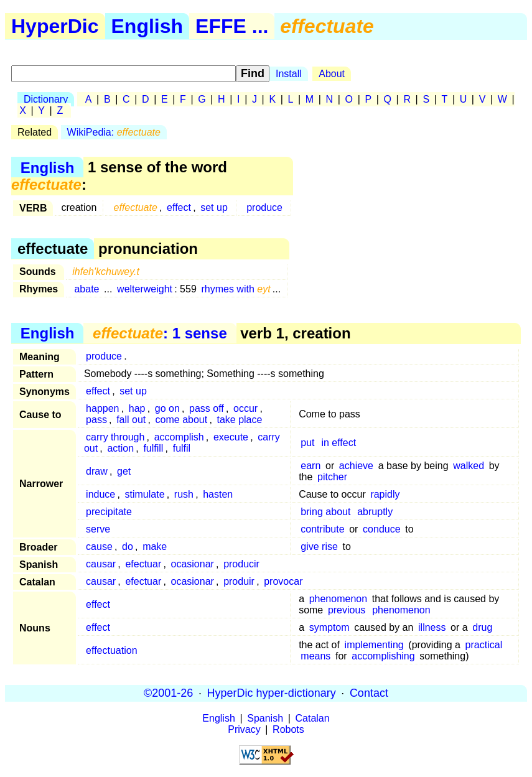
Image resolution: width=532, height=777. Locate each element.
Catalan (313, 718)
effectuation (111, 650)
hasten (218, 494)
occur (245, 408)
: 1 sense (160, 333)
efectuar (143, 564)
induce (100, 494)
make (155, 547)
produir (239, 581)
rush (184, 494)
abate (86, 289)
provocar (283, 581)
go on (167, 408)
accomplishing (383, 656)
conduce (382, 529)
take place (239, 420)
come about (182, 420)
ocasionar (192, 564)
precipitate (109, 512)
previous (347, 610)
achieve (356, 466)
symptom (329, 627)
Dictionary (46, 99)
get (124, 471)
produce (264, 207)
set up (214, 207)
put (307, 443)
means (315, 656)
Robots (288, 729)
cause (99, 547)
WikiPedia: (114, 132)
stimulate (145, 494)
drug (482, 627)
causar (101, 564)
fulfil (182, 448)
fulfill (153, 448)
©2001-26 (168, 693)
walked (469, 466)
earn (310, 466)
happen (102, 408)
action (120, 448)
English (147, 26)
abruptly (375, 512)
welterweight (145, 289)
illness (432, 627)
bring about (325, 512)
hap (137, 408)
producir (241, 564)
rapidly (385, 494)
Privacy (244, 729)
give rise (319, 547)
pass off (207, 408)
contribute (322, 529)
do (128, 547)
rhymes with (236, 289)
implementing (374, 645)
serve (98, 529)
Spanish (265, 718)
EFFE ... (232, 26)
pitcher (332, 477)
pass (96, 420)
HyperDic (55, 26)
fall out (131, 420)
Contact (369, 693)
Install (289, 74)
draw (97, 471)
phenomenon (338, 599)
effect (179, 207)
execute (231, 437)
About (332, 74)
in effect (338, 443)
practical (484, 645)
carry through (115, 437)
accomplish (179, 437)
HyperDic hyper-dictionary (272, 693)
